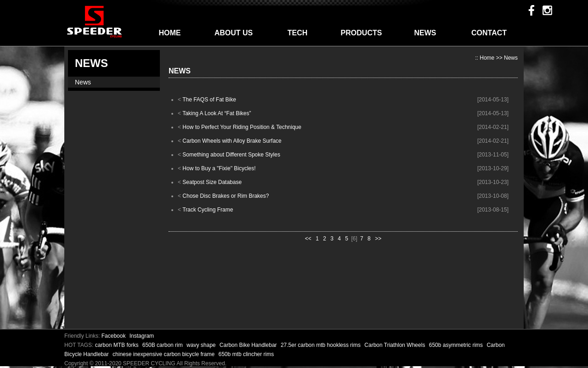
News (83, 82)
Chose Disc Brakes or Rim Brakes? (226, 196)
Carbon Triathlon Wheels (395, 345)
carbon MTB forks (118, 345)
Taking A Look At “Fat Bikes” (217, 113)
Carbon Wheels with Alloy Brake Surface (232, 141)
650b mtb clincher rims (246, 354)
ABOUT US (234, 33)
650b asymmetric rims (457, 345)
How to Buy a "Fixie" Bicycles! (219, 168)
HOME (170, 33)
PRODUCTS (362, 33)
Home (487, 58)
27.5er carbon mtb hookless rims (321, 345)
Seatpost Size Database (212, 182)
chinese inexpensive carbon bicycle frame (164, 354)
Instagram (142, 336)
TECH (298, 33)
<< (308, 239)
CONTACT (489, 33)
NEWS (425, 33)
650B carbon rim (163, 345)
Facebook (114, 336)
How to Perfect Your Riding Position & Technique (242, 127)
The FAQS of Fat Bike (209, 100)
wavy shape (202, 345)
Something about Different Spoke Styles (231, 155)
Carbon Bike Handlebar (249, 345)
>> (378, 239)
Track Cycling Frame (208, 210)
